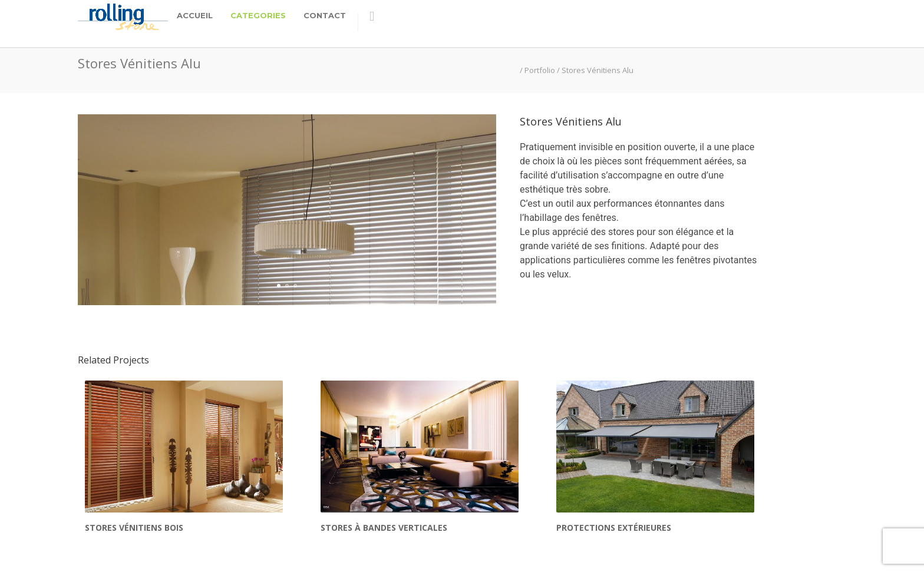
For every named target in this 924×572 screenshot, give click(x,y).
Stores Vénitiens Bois (134, 490)
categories (258, 15)
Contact (325, 15)
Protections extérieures (614, 490)
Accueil (195, 15)
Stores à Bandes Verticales (384, 490)
